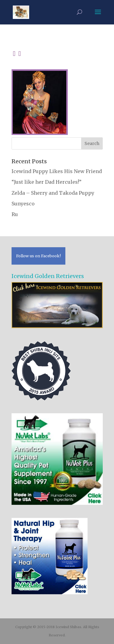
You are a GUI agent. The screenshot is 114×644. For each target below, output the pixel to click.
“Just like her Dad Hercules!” (47, 182)
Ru (15, 214)
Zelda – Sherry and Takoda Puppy (53, 193)
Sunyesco (23, 204)
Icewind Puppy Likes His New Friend (57, 171)
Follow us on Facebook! (38, 256)
